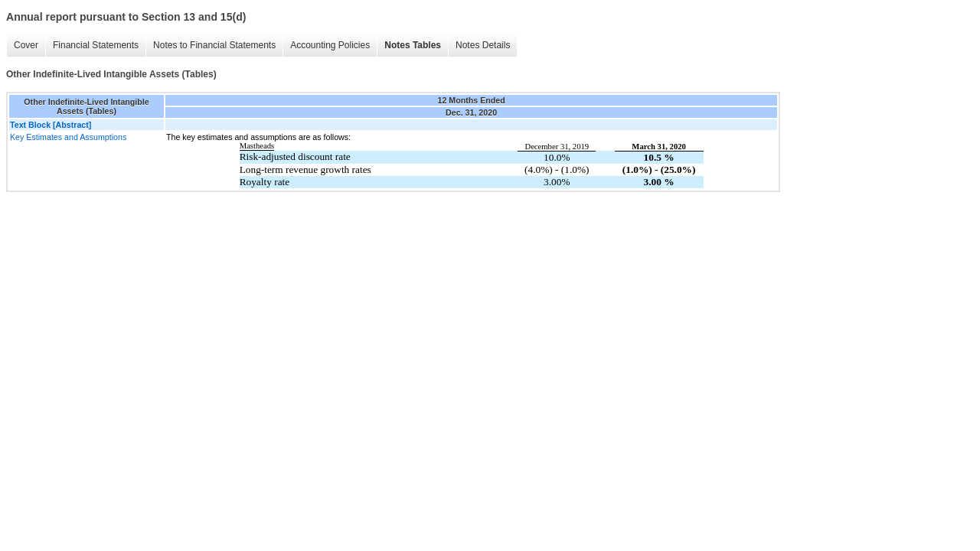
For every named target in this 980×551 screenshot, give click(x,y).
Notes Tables (413, 45)
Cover (26, 45)
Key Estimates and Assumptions (68, 137)
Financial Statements (96, 45)
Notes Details (483, 45)
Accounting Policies (330, 45)
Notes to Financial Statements (214, 45)
